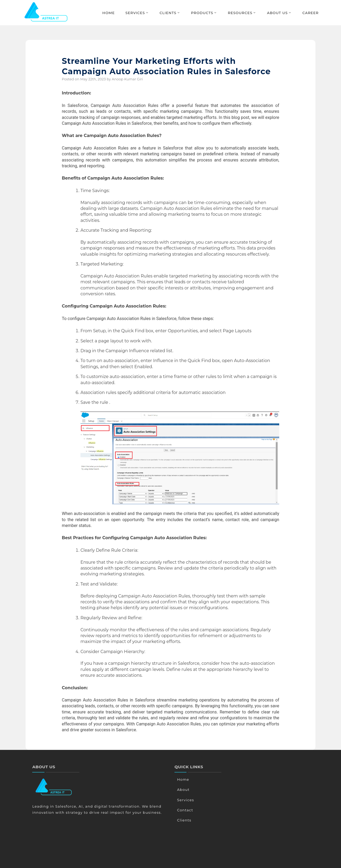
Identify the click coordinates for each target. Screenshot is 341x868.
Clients (168, 13)
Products (202, 13)
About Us (277, 13)
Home (109, 13)
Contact (184, 810)
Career (310, 13)
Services (135, 13)
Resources (240, 13)
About (183, 790)
